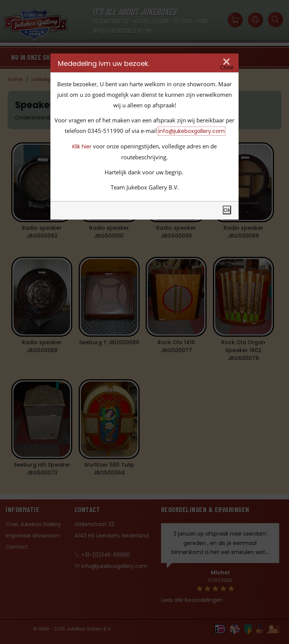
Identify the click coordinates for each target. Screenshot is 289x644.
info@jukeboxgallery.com (192, 131)
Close (227, 67)
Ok (227, 210)
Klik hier (82, 147)
